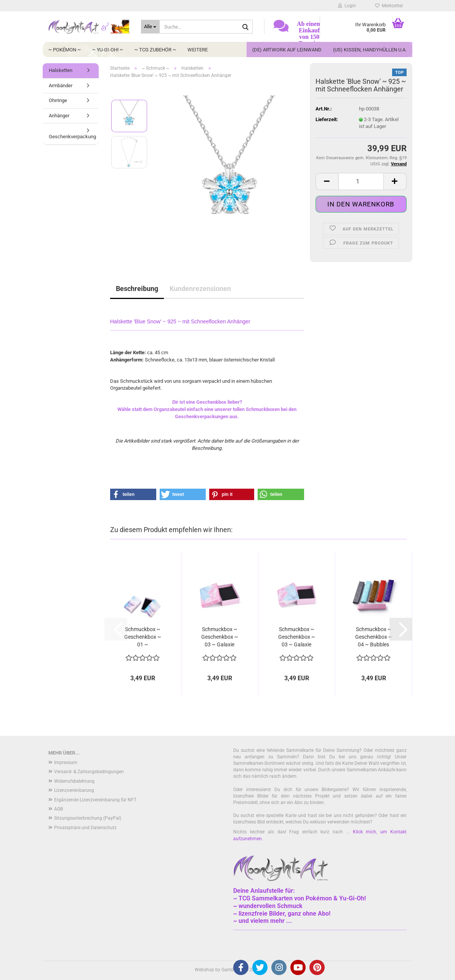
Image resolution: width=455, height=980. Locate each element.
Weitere (198, 50)
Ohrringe (58, 100)
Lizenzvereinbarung (74, 790)
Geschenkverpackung (72, 137)
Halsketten (61, 70)
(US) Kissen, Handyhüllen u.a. (370, 50)
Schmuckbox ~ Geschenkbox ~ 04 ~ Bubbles (374, 637)
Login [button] (347, 6)
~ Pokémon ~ (65, 50)
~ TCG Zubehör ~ (155, 50)
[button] (327, 181)
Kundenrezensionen (200, 289)
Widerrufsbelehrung (74, 781)
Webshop (204, 970)
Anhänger (59, 116)
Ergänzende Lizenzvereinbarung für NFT (95, 800)
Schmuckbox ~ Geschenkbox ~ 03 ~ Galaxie (220, 637)
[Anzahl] (361, 181)
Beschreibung (137, 289)
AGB (58, 809)
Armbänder (61, 86)
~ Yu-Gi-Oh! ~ (108, 50)
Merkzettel (389, 6)
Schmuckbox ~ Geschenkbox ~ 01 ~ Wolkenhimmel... (143, 637)
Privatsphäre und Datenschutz (85, 828)
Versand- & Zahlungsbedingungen (89, 772)
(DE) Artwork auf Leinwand (287, 50)
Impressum (66, 763)
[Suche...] (150, 27)
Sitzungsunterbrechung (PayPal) (88, 818)
